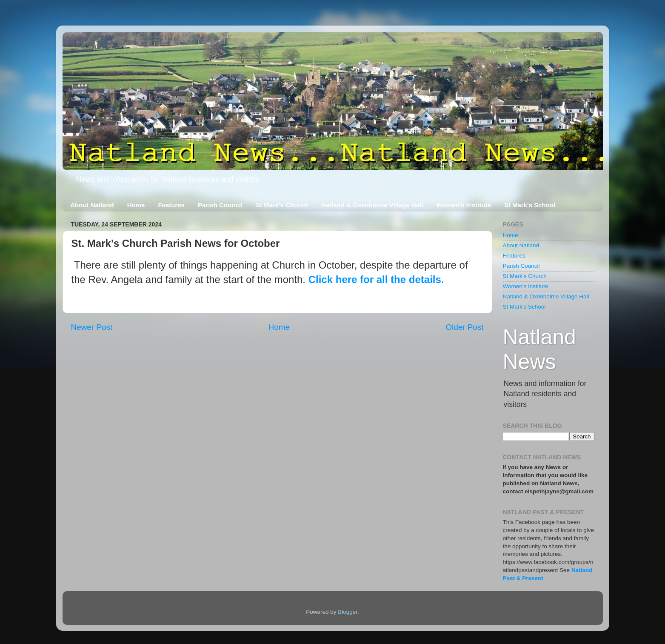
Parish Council (220, 205)
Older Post (464, 327)
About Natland (92, 205)
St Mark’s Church (282, 205)
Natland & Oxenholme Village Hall (372, 205)
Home (136, 205)
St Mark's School (530, 205)
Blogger (348, 612)
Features (171, 205)
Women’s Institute (464, 205)
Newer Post (92, 327)
